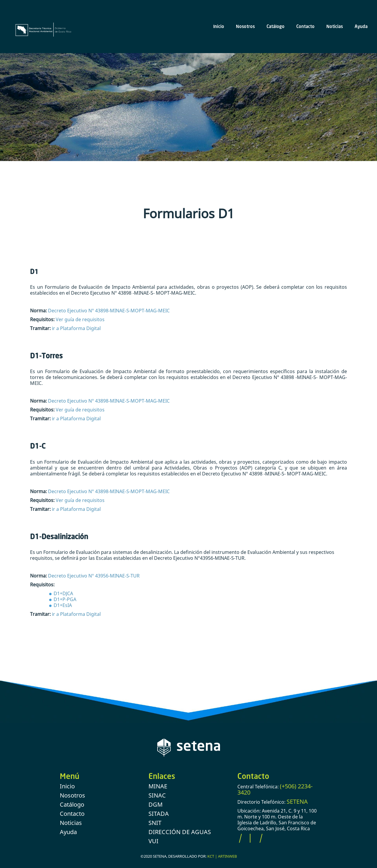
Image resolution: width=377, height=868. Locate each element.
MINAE (158, 786)
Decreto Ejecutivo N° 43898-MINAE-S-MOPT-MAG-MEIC (108, 311)
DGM (156, 804)
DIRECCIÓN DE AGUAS (180, 832)
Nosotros (245, 26)
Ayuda (361, 26)
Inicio (219, 26)
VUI (153, 841)
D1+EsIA (63, 605)
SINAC (157, 795)
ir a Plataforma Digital (76, 328)
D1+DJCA (63, 593)
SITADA (159, 814)
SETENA (297, 801)
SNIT (155, 823)
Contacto (305, 26)
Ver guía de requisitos (80, 319)
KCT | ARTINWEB (222, 856)
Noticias (335, 26)
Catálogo (276, 26)
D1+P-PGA (65, 599)
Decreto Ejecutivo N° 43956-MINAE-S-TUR (94, 576)
